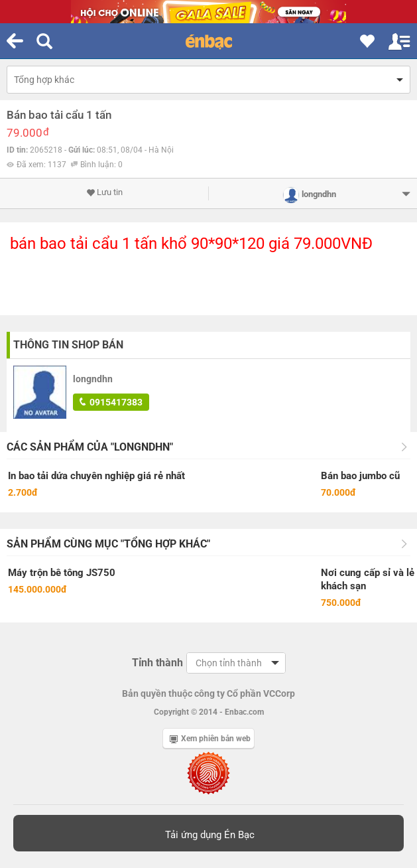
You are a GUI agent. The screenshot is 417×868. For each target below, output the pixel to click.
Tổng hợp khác (44, 80)
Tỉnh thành (157, 663)
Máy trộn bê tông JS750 (62, 573)
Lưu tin (104, 192)
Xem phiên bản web (210, 739)
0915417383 (111, 402)
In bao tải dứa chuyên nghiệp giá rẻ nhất (96, 476)
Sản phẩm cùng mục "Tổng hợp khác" (108, 544)
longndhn (93, 379)
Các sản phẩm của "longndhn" (90, 447)
